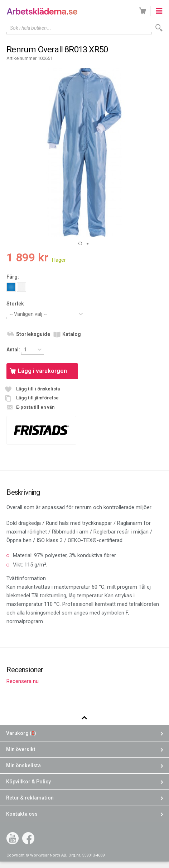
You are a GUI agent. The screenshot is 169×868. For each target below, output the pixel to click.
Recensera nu (23, 681)
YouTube (13, 838)
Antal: (14, 350)
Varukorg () (21, 733)
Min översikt (21, 749)
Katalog (72, 334)
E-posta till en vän (35, 407)
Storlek (15, 304)
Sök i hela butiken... (31, 28)
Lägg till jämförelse (37, 398)
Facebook (28, 838)
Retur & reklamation (30, 798)
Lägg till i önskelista (38, 389)
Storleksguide (33, 334)
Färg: (13, 277)
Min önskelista (23, 765)
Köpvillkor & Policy (28, 782)
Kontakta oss (22, 814)
